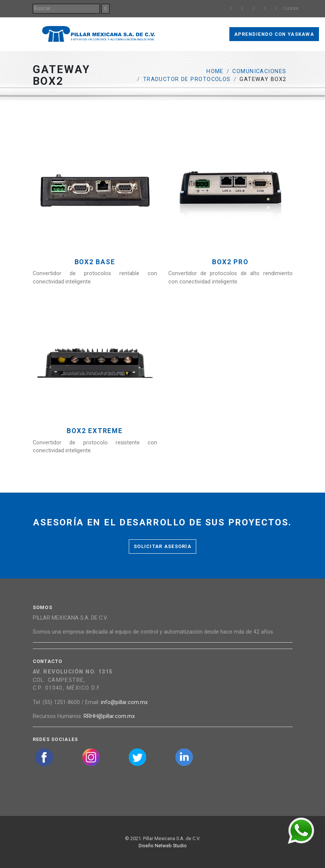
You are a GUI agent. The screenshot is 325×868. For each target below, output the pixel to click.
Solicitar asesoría (162, 546)
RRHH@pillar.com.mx (109, 716)
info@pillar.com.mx (124, 702)
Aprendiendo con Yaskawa (274, 34)
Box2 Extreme (95, 431)
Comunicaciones (259, 71)
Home (215, 71)
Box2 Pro (230, 262)
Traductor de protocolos (187, 79)
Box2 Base (95, 262)
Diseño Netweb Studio (163, 846)
